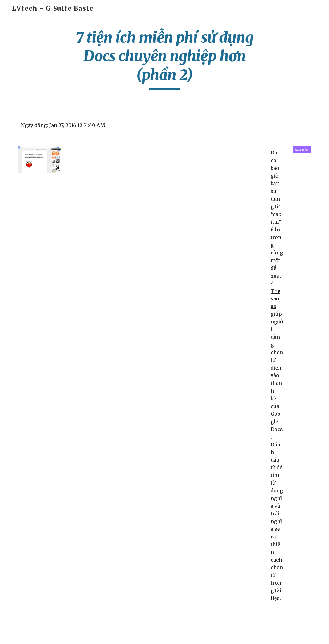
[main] (165, 59)
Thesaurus (276, 299)
